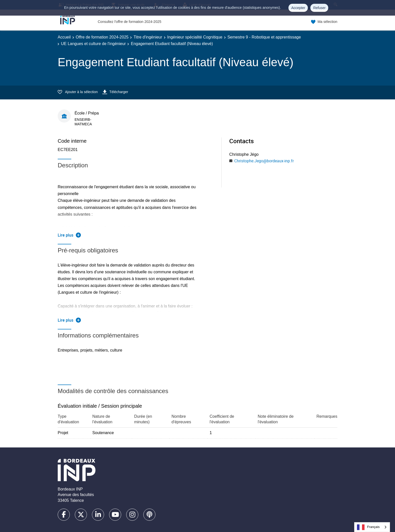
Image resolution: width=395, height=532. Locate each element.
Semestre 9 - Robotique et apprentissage (264, 37)
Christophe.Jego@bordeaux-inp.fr (264, 161)
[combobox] (372, 527)
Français (368, 527)
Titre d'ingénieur (148, 37)
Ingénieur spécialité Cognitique (195, 37)
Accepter (298, 8)
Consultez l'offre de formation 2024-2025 (129, 22)
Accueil (64, 37)
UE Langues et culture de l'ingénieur (93, 44)
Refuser (319, 8)
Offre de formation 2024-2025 (102, 37)
